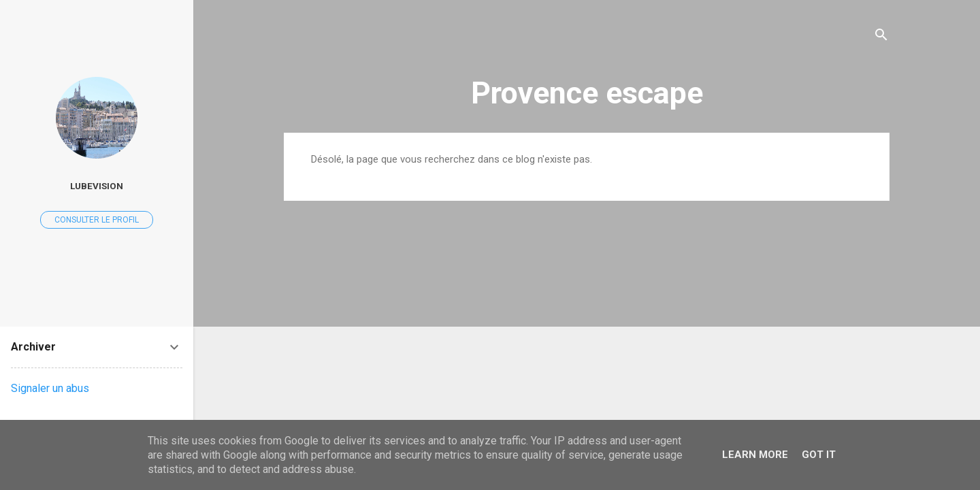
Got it (819, 455)
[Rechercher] (881, 37)
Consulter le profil (97, 220)
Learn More (755, 455)
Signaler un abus (50, 388)
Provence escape (587, 93)
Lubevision (97, 186)
